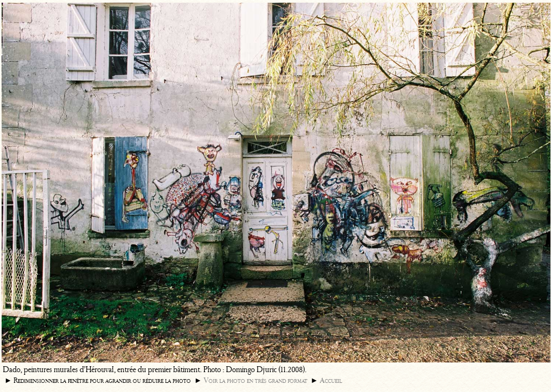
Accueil (331, 380)
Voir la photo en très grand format (256, 380)
